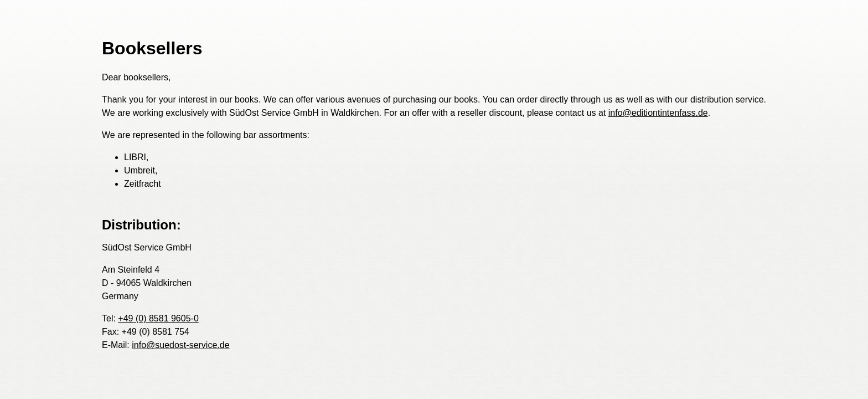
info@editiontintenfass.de (658, 113)
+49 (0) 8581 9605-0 (158, 318)
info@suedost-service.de (180, 345)
